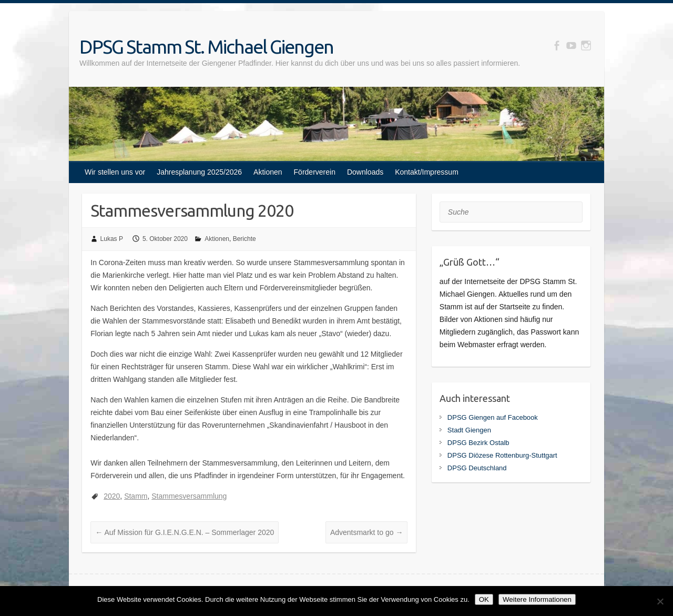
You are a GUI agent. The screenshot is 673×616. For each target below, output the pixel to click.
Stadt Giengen (469, 430)
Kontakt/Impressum (427, 172)
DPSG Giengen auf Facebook (493, 417)
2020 (112, 496)
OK (484, 599)
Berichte (244, 239)
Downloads (365, 172)
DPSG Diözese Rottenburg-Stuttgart (502, 455)
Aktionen (268, 172)
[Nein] (660, 601)
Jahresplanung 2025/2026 (199, 172)
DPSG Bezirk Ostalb (478, 443)
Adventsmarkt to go (367, 532)
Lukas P (112, 239)
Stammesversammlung (189, 496)
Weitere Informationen (537, 599)
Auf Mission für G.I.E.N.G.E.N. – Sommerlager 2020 (185, 532)
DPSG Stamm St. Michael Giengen (206, 47)
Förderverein (315, 172)
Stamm (136, 496)
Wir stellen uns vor (115, 172)
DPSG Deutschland (477, 468)
